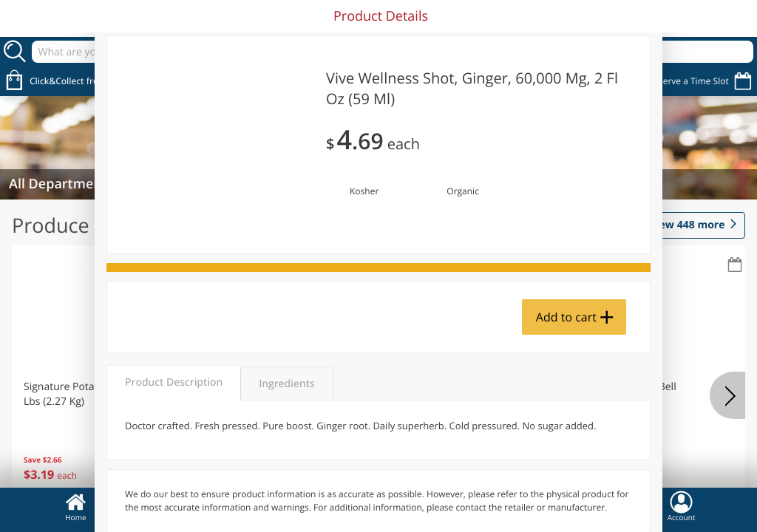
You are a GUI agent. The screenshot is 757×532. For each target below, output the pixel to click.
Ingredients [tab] (286, 384)
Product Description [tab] (174, 382)
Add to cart (566, 317)
